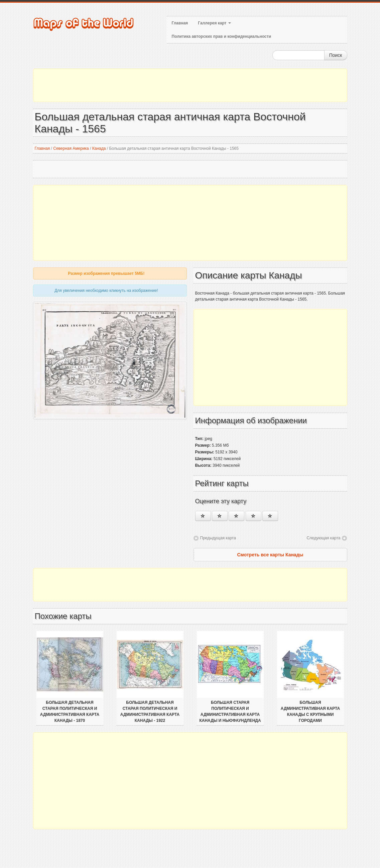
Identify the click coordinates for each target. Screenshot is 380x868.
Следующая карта (323, 538)
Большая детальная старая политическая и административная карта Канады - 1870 (70, 712)
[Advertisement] (190, 85)
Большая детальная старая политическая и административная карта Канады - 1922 (150, 712)
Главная (180, 23)
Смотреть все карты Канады (270, 555)
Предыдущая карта (218, 538)
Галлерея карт (214, 23)
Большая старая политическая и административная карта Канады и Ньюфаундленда (230, 712)
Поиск (336, 55)
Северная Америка (71, 148)
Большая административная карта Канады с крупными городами (310, 712)
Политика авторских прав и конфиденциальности (222, 36)
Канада (99, 148)
